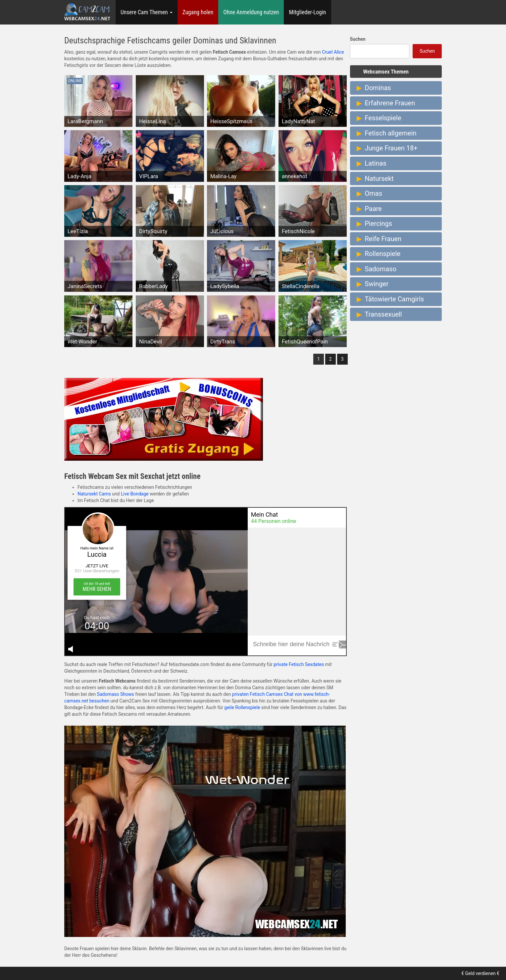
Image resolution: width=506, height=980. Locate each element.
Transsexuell (383, 314)
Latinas (376, 163)
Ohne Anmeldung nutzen (251, 12)
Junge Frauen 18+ (391, 148)
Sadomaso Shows (116, 694)
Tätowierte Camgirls (395, 299)
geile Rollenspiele (242, 707)
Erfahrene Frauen (390, 103)
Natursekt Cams (94, 494)
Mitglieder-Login (307, 12)
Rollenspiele (383, 254)
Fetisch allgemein (391, 133)
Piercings (379, 224)
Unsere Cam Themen (147, 12)
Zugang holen (198, 12)
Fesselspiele (383, 118)
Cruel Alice (333, 52)
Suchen (358, 39)
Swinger (377, 284)
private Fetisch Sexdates (299, 664)
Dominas (378, 88)
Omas (374, 193)
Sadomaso (381, 269)
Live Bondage (135, 494)
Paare (373, 209)
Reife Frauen (383, 239)
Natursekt (379, 179)
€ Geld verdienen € (480, 973)
